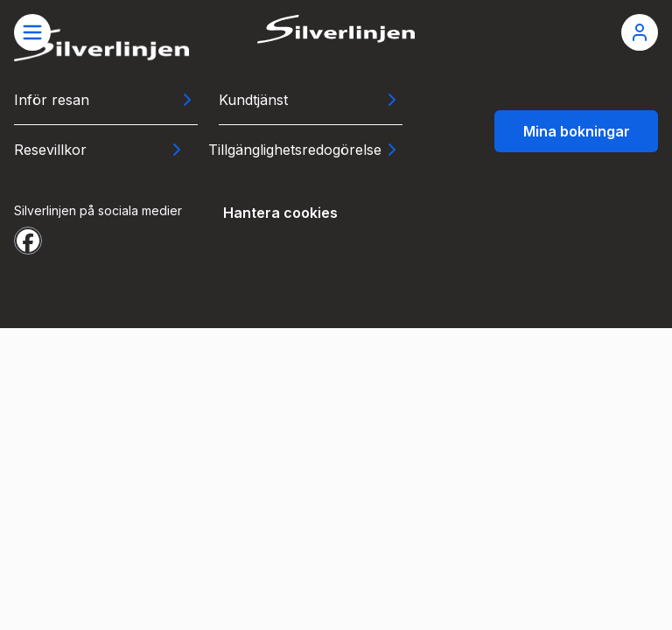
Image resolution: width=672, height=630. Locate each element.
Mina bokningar (577, 131)
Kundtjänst (253, 100)
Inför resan (52, 100)
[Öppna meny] (32, 32)
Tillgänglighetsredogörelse (295, 150)
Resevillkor (50, 150)
